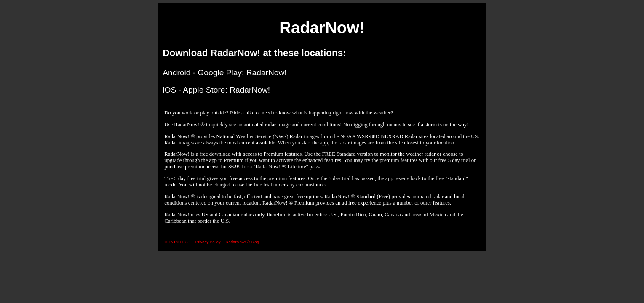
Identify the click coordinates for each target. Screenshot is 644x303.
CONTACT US (177, 242)
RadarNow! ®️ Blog (242, 242)
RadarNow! (267, 73)
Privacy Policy (208, 242)
